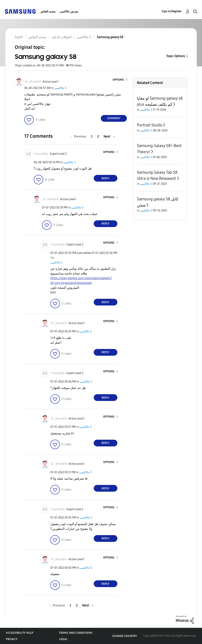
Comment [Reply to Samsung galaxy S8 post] (114, 118)
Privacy (12, 639)
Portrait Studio (150, 125)
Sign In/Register (172, 11)
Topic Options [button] (176, 56)
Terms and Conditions (76, 633)
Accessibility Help (20, 633)
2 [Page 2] (98, 136)
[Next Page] (109, 136)
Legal (63, 639)
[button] (120, 80)
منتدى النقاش (48, 12)
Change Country (125, 636)
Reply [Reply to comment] (105, 178)
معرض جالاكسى (69, 12)
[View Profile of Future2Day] (41, 154)
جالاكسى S (60, 88)
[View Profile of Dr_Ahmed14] (33, 82)
